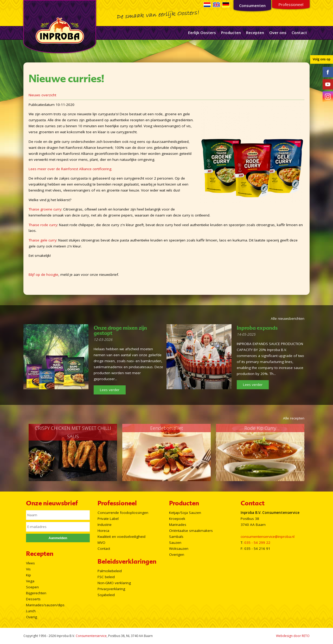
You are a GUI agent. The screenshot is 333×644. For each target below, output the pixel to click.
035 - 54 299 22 (257, 543)
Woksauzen (179, 549)
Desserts (33, 599)
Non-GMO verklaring (114, 583)
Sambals (176, 537)
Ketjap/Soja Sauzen (185, 513)
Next (311, 452)
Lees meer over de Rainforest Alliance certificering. (70, 169)
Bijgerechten (36, 593)
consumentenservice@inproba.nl (268, 537)
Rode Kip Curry (260, 428)
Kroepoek (177, 519)
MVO (101, 543)
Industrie (105, 525)
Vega (30, 581)
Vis (28, 569)
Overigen (177, 554)
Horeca (103, 531)
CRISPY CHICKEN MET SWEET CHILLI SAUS (73, 432)
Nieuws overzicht (42, 95)
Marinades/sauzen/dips (45, 605)
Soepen (32, 587)
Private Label (108, 519)
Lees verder (110, 390)
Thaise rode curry (43, 225)
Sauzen (175, 543)
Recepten (255, 33)
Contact (299, 33)
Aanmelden (58, 538)
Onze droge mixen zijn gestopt (120, 330)
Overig (31, 617)
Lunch (31, 611)
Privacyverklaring (111, 589)
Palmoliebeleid (110, 571)
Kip (28, 575)
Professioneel (291, 4)
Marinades (178, 525)
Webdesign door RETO (293, 636)
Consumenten (252, 5)
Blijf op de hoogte (43, 275)
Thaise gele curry (43, 240)
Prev (22, 452)
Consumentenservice (91, 636)
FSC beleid (106, 577)
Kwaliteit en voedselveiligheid (121, 537)
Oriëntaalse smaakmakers (191, 531)
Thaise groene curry (45, 209)
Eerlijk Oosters (202, 33)
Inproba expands (257, 328)
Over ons (278, 33)
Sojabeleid (106, 595)
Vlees (30, 563)
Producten (231, 33)
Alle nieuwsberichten (288, 318)
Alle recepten (294, 418)
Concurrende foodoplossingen (123, 513)
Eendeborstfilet (166, 428)
